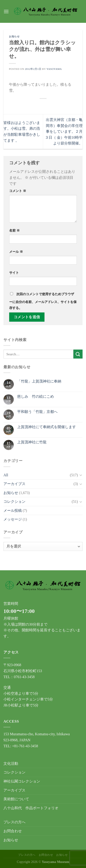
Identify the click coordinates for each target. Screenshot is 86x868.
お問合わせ (13, 831)
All (6, 475)
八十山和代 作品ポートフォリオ (31, 808)
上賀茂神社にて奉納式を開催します (47, 427)
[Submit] (78, 354)
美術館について (16, 799)
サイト (14, 273)
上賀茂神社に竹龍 (32, 442)
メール (16, 252)
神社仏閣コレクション (22, 781)
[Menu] (6, 11)
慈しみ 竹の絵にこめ (36, 396)
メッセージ (13, 519)
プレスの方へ (14, 822)
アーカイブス (14, 484)
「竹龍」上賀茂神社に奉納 (39, 381)
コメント (18, 191)
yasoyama (54, 69)
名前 (14, 230)
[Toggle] (81, 475)
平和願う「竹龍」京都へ (37, 412)
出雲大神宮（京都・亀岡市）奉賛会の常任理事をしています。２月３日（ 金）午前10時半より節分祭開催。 (64, 131)
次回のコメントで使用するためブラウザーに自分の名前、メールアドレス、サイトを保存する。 (43, 301)
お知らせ (14, 36)
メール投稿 (13, 511)
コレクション (14, 502)
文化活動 (11, 764)
